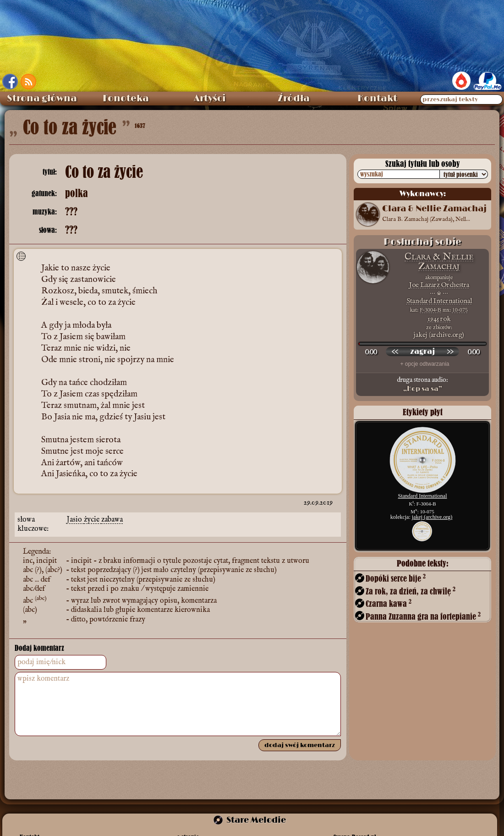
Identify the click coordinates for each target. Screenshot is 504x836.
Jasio (75, 520)
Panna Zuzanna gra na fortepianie (423, 616)
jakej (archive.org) (432, 517)
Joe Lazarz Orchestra (439, 285)
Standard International (439, 301)
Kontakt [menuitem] (377, 99)
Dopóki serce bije (396, 578)
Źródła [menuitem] (294, 99)
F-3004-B (430, 310)
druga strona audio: (422, 385)
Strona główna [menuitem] (42, 99)
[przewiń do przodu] (450, 352)
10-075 (460, 310)
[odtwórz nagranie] (422, 352)
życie (93, 520)
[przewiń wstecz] (395, 352)
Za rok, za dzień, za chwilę (411, 591)
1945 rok (439, 319)
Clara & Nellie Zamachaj (439, 261)
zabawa (112, 520)
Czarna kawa (389, 603)
